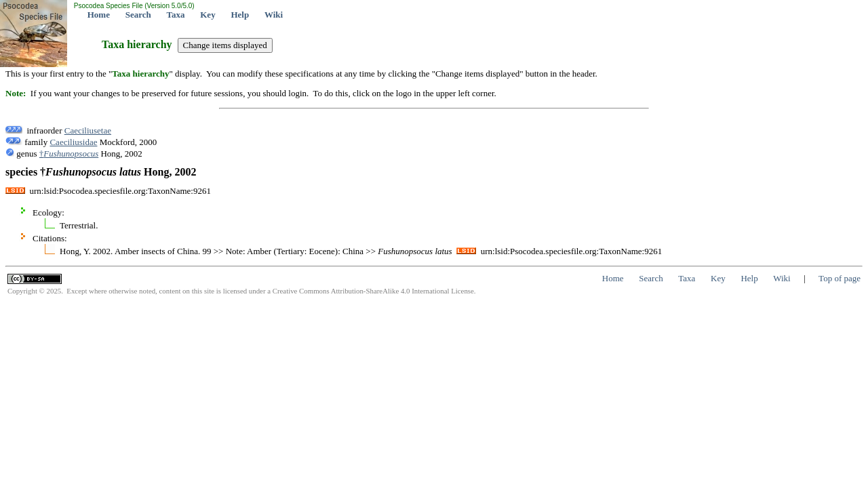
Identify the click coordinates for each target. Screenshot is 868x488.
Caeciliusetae (88, 130)
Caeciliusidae (73, 142)
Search (138, 15)
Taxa (176, 15)
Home (99, 15)
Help (240, 15)
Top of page (840, 278)
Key (208, 15)
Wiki (274, 15)
